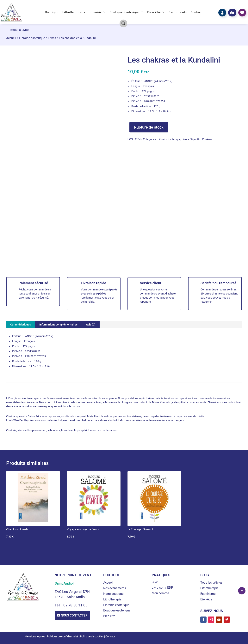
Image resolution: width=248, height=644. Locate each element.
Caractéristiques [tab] (21, 325)
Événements (178, 12)
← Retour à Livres (18, 30)
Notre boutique (113, 594)
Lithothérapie (72, 12)
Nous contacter (75, 616)
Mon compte (160, 593)
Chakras (207, 139)
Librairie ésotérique (32, 38)
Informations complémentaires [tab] (58, 325)
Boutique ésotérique (125, 12)
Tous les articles (211, 583)
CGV (155, 582)
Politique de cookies (92, 636)
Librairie (96, 12)
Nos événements (115, 588)
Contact (196, 12)
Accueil (11, 38)
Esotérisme (208, 594)
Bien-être (154, 12)
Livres (52, 38)
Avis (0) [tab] (91, 325)
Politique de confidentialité (62, 636)
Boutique (52, 12)
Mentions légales (35, 636)
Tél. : (59, 605)
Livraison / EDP (162, 588)
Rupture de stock (149, 127)
